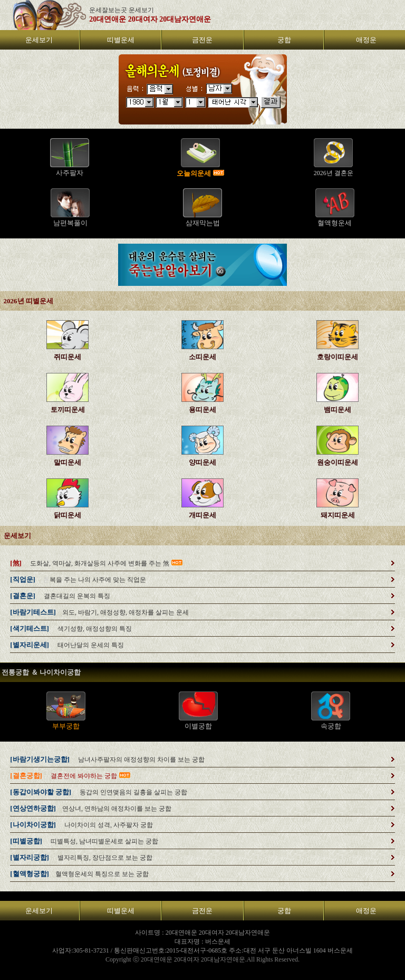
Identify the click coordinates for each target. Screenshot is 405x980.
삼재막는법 (203, 223)
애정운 (366, 40)
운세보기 (39, 40)
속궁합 (331, 726)
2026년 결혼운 (334, 173)
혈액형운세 (335, 223)
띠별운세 (121, 40)
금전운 (202, 40)
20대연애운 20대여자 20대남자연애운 (150, 19)
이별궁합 (198, 726)
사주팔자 (70, 173)
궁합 (284, 40)
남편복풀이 (70, 223)
